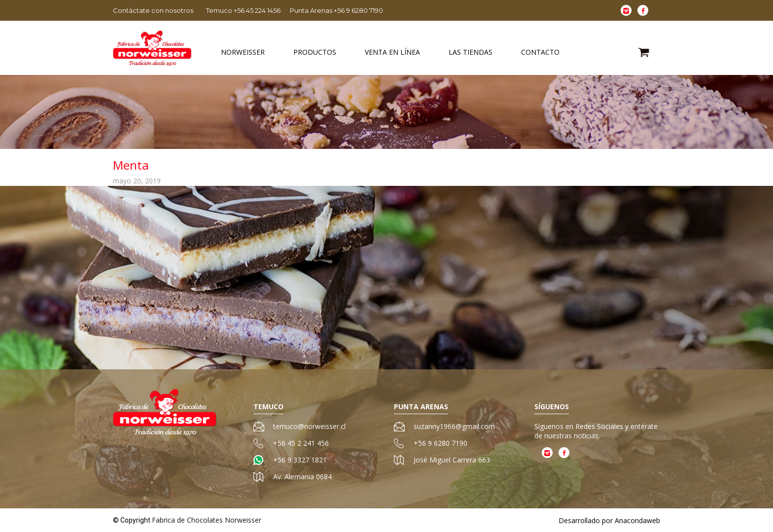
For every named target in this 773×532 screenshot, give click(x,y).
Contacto (540, 52)
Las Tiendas (471, 52)
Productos (315, 52)
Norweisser (243, 52)
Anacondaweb (637, 520)
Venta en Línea (392, 52)
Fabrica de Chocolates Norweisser (207, 520)
